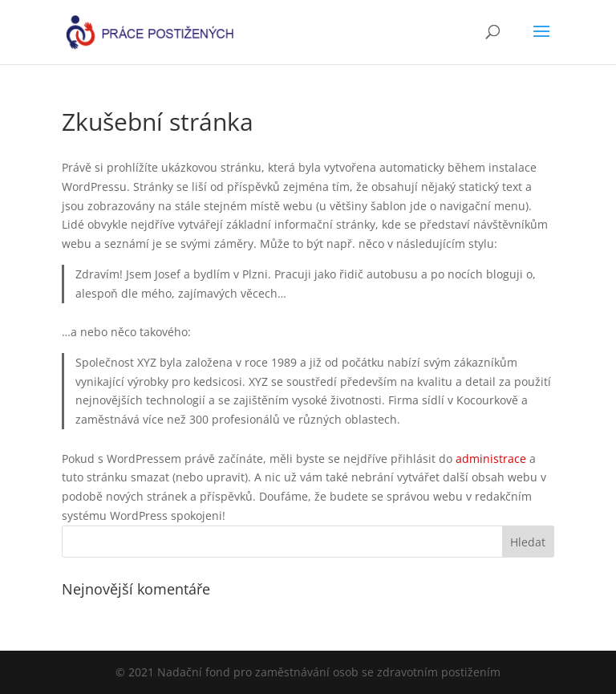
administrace (491, 459)
